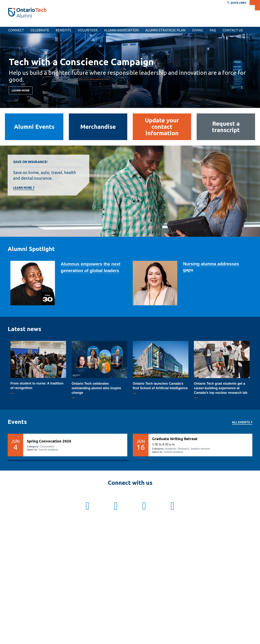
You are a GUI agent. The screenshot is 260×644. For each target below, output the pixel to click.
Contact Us (233, 30)
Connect (16, 30)
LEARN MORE (21, 90)
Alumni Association (121, 30)
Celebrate (40, 30)
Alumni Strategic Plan (165, 30)
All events (241, 422)
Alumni (14, 23)
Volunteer (88, 30)
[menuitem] (198, 30)
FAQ (213, 30)
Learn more (23, 188)
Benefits (63, 30)
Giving (198, 30)
